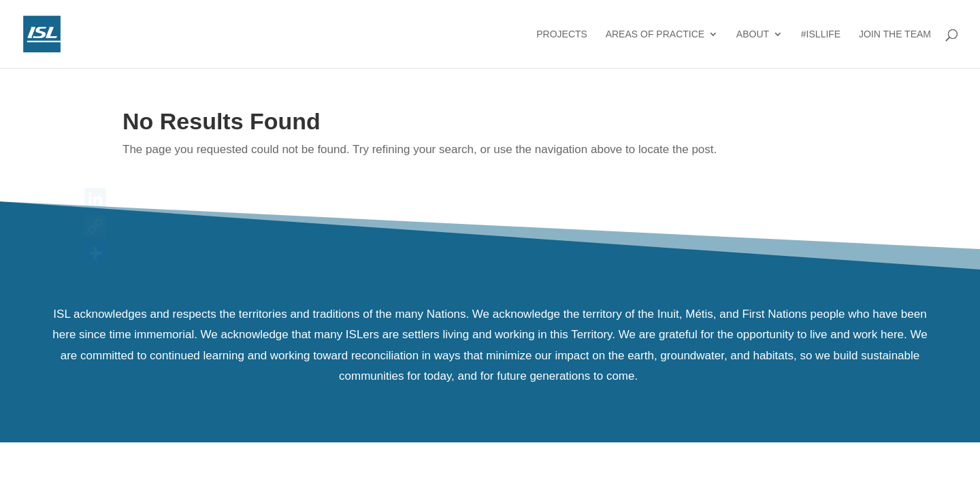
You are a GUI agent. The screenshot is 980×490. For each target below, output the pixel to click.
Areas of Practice (655, 34)
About (753, 34)
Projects (562, 34)
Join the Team (895, 34)
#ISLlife (821, 34)
